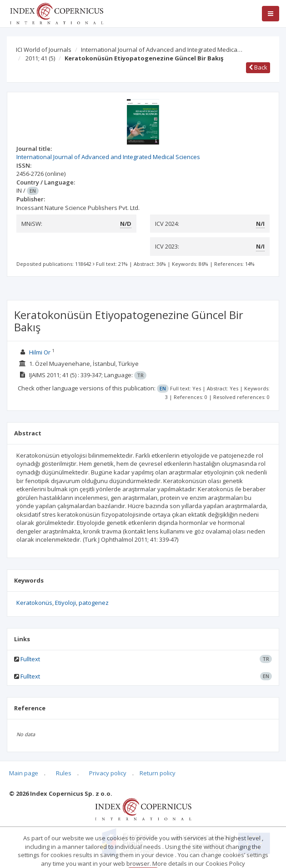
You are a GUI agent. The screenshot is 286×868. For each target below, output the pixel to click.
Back (258, 67)
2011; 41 (40, 58)
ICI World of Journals (44, 50)
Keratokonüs (34, 603)
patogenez (94, 603)
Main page (24, 773)
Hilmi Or (40, 352)
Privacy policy (108, 773)
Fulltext (30, 659)
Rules (64, 773)
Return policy (158, 773)
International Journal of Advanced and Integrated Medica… (162, 50)
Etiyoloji (65, 603)
